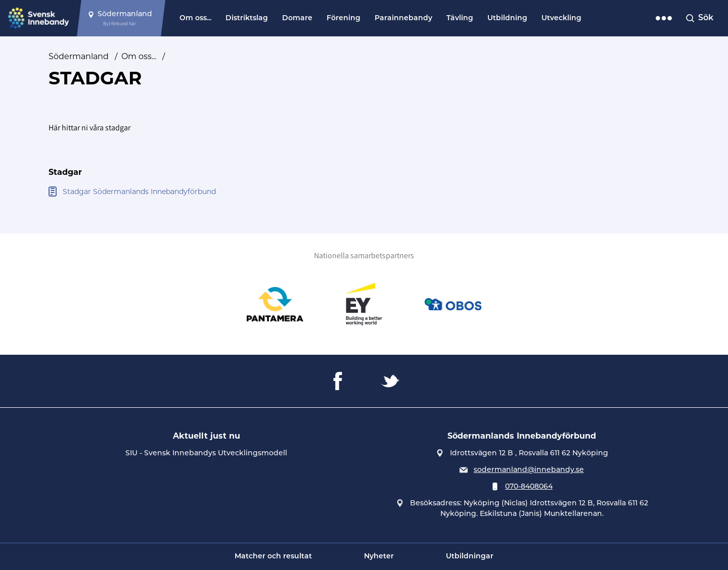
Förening (344, 18)
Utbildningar (470, 557)
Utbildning (507, 18)
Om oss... (195, 18)
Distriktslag (247, 18)
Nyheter (379, 557)
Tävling (460, 18)
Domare (297, 18)
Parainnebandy (403, 18)
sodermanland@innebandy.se (529, 470)
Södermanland (79, 56)
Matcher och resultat (273, 557)
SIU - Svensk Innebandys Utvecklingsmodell (206, 454)
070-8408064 (529, 487)
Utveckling (561, 18)
